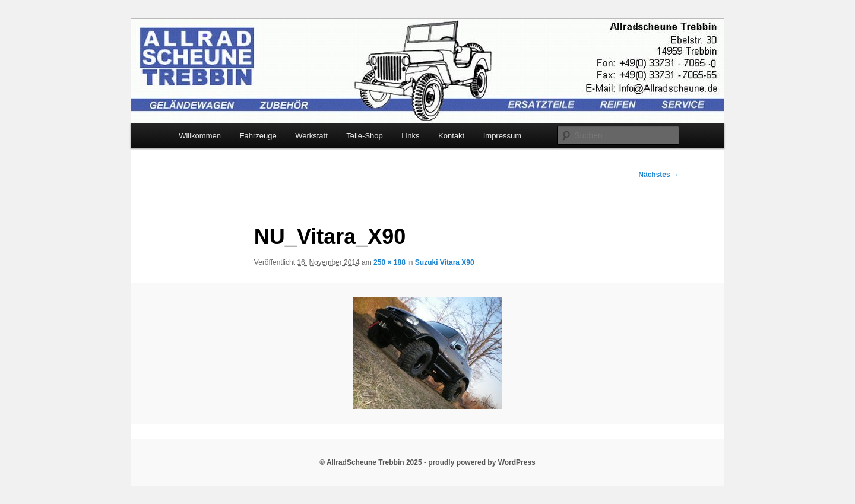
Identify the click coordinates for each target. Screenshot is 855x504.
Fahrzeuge (258, 136)
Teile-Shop (364, 136)
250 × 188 (389, 262)
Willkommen (200, 136)
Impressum (502, 136)
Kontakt (451, 136)
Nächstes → (659, 175)
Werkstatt (311, 136)
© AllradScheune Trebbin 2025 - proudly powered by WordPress (427, 462)
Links (410, 136)
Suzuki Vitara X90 (445, 262)
